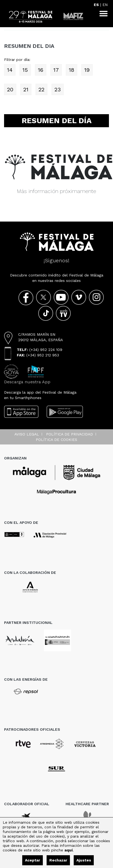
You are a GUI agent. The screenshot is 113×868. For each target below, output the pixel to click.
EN (105, 5)
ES (96, 5)
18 (72, 70)
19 (87, 70)
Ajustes (84, 860)
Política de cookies (56, 440)
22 (41, 89)
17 (56, 70)
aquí (69, 850)
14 (10, 70)
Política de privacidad (70, 434)
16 (41, 70)
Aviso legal (27, 434)
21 (26, 89)
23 (58, 89)
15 (25, 70)
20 (10, 89)
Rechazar (58, 860)
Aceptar (33, 860)
